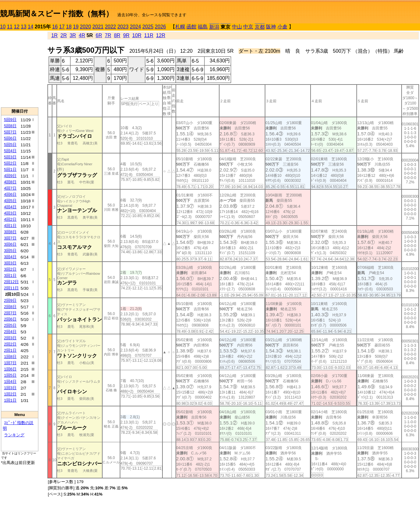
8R (117, 35)
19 (76, 27)
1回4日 (10, 382)
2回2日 (10, 344)
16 (55, 27)
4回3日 (10, 213)
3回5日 (10, 251)
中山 (237, 27)
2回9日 (10, 300)
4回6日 (10, 194)
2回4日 (10, 332)
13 (24, 27)
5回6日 (10, 138)
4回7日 (10, 188)
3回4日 (10, 257)
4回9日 (10, 176)
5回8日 (10, 126)
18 (69, 27)
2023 (123, 27)
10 (3, 27)
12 (17, 27)
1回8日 (10, 357)
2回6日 (10, 319)
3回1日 (10, 276)
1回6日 (10, 369)
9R (126, 35)
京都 (260, 27)
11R (149, 35)
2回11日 (12, 288)
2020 (85, 27)
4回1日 (10, 226)
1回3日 (10, 388)
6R (99, 35)
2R (64, 35)
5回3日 (10, 157)
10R (137, 35)
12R (161, 35)
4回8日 (10, 182)
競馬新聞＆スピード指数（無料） (57, 14)
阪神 (271, 27)
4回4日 (10, 207)
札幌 (180, 27)
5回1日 (10, 169)
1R (54, 35)
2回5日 (10, 325)
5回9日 (10, 120)
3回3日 (10, 263)
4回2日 (10, 219)
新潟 (214, 27)
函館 (191, 27)
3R (73, 35)
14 (31, 27)
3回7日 (10, 238)
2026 (161, 27)
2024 (135, 27)
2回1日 (10, 350)
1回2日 (10, 394)
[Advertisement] (20, 69)
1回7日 (10, 363)
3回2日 (10, 269)
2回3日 (10, 338)
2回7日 (10, 313)
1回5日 (10, 375)
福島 (203, 27)
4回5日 (10, 201)
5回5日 (10, 145)
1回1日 (10, 400)
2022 (110, 27)
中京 (248, 27)
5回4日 (10, 151)
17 (62, 27)
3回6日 (10, 244)
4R (82, 35)
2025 (148, 27)
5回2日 (10, 163)
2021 (98, 27)
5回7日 (10, 132)
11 (10, 27)
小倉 (282, 27)
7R (108, 35)
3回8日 (10, 232)
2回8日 (10, 307)
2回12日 (12, 282)
